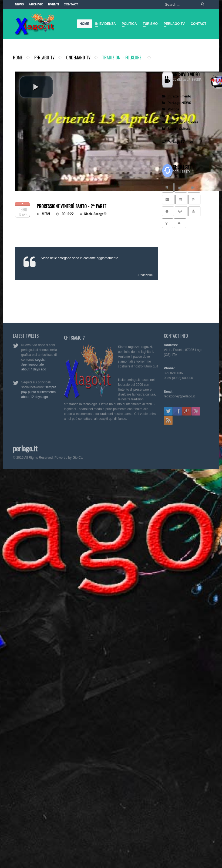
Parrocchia (173, 116)
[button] (36, 87)
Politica (128, 25)
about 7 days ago (32, 369)
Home (85, 24)
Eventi (53, 6)
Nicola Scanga (94, 214)
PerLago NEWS (177, 103)
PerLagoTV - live (178, 142)
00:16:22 (68, 214)
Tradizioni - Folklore (180, 122)
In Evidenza (104, 25)
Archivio (36, 4)
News (19, 4)
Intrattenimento (177, 96)
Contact (71, 4)
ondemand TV (78, 58)
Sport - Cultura (176, 129)
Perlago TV (173, 25)
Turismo (149, 25)
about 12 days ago (33, 397)
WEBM (46, 214)
